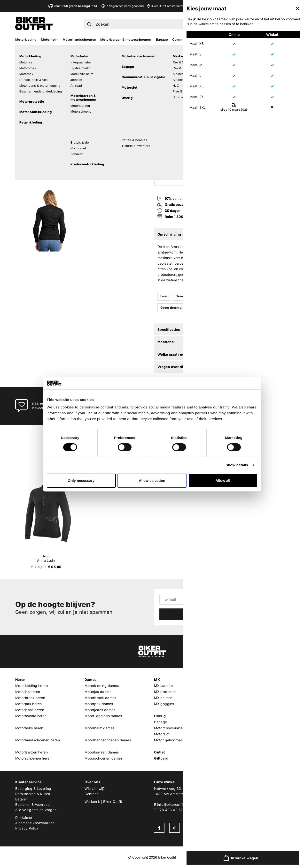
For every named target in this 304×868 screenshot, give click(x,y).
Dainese (230, 722)
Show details (237, 465)
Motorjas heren (28, 692)
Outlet (159, 752)
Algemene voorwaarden (35, 823)
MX (247, 39)
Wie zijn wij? (95, 788)
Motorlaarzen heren (31, 752)
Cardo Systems (236, 716)
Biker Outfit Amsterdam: (188, 6)
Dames (181, 296)
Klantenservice (28, 782)
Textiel (201, 296)
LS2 (227, 752)
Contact (91, 794)
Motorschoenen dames (104, 758)
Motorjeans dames (100, 710)
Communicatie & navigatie (193, 39)
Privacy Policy (27, 828)
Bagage (162, 39)
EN (239, 23)
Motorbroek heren (30, 698)
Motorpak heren (29, 704)
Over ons (92, 782)
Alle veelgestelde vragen (36, 810)
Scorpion (231, 698)
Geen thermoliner (175, 307)
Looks (273, 39)
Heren (20, 680)
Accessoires (230, 39)
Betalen (22, 799)
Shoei (228, 704)
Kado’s (259, 39)
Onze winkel (165, 782)
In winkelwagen (209, 146)
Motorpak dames (99, 704)
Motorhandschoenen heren (38, 740)
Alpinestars (233, 692)
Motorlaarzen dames (102, 752)
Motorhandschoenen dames (108, 740)
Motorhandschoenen (80, 39)
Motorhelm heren (29, 728)
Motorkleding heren (31, 686)
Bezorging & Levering (33, 788)
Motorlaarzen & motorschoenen (126, 39)
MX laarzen (163, 686)
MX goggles (164, 704)
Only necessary (81, 480)
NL (231, 23)
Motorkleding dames (102, 686)
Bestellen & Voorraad (33, 804)
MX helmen (163, 698)
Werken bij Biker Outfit (103, 802)
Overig (160, 716)
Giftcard (161, 758)
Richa (228, 746)
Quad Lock (233, 734)
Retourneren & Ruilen (33, 794)
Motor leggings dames (103, 716)
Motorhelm (50, 39)
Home (157, 49)
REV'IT (229, 686)
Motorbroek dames (100, 698)
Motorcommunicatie (171, 728)
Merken (230, 680)
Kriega (229, 740)
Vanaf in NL (73, 6)
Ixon (159, 58)
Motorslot (162, 734)
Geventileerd (260, 296)
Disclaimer (24, 818)
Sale (285, 39)
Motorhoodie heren (31, 716)
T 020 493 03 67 (168, 810)
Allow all (223, 480)
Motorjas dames (98, 692)
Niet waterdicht (228, 296)
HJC (227, 710)
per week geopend (122, 6)
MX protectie (165, 692)
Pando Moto (234, 728)
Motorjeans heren (30, 710)
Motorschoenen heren (33, 758)
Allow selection (152, 480)
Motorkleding (26, 39)
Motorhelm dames (99, 728)
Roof (227, 758)
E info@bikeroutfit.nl (171, 804)
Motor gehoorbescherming (176, 740)
